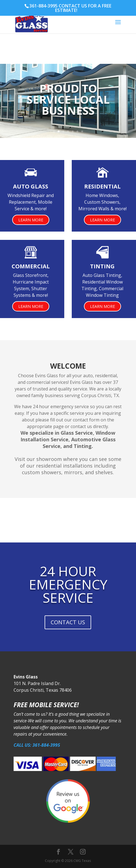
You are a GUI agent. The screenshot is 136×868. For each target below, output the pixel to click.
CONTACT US (68, 622)
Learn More (31, 220)
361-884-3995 (43, 6)
